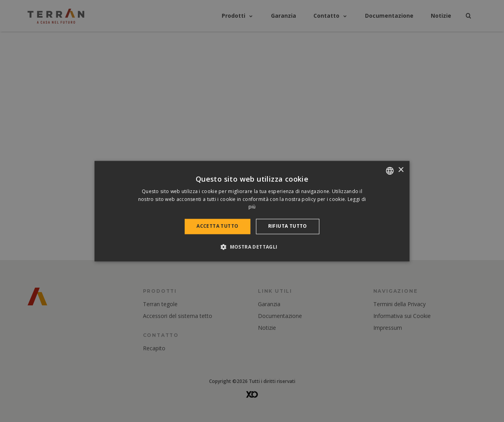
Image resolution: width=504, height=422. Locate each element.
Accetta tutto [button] (217, 226)
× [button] (401, 170)
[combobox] (390, 171)
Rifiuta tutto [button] (288, 226)
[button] (252, 247)
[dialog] (252, 211)
